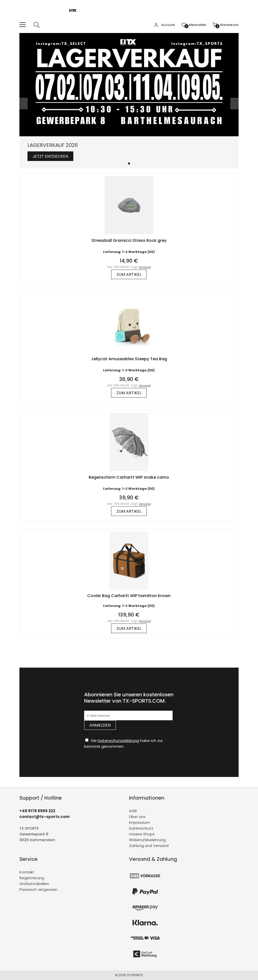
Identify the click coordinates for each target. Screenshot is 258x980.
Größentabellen (34, 884)
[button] (129, 164)
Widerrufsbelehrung (147, 840)
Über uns (137, 817)
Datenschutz (141, 828)
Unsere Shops (142, 834)
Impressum (139, 822)
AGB (133, 811)
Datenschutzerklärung (118, 741)
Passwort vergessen (38, 889)
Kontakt (27, 872)
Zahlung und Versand (149, 846)
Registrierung (32, 878)
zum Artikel (129, 274)
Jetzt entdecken (51, 156)
